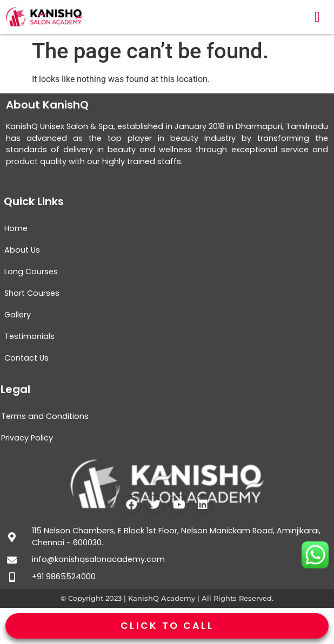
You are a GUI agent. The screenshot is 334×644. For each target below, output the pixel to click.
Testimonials (29, 336)
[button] (317, 17)
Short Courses (32, 293)
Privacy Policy (27, 438)
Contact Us (26, 358)
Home (16, 228)
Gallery (18, 315)
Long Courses (31, 272)
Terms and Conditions (45, 416)
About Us (22, 250)
